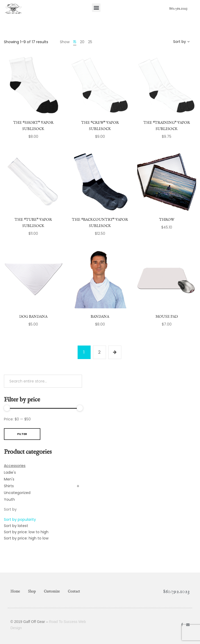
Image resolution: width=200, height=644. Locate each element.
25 (90, 42)
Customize (52, 591)
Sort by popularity (20, 519)
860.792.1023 (178, 9)
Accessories (15, 466)
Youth (9, 499)
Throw (167, 220)
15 (75, 42)
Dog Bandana (33, 317)
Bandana (100, 317)
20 (82, 42)
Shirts (9, 486)
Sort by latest (16, 526)
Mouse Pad (167, 317)
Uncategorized (17, 493)
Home (15, 591)
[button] (96, 8)
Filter (22, 434)
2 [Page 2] (99, 352)
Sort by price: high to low (26, 538)
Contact (74, 591)
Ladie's (10, 472)
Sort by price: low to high (26, 532)
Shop (32, 591)
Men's (9, 479)
